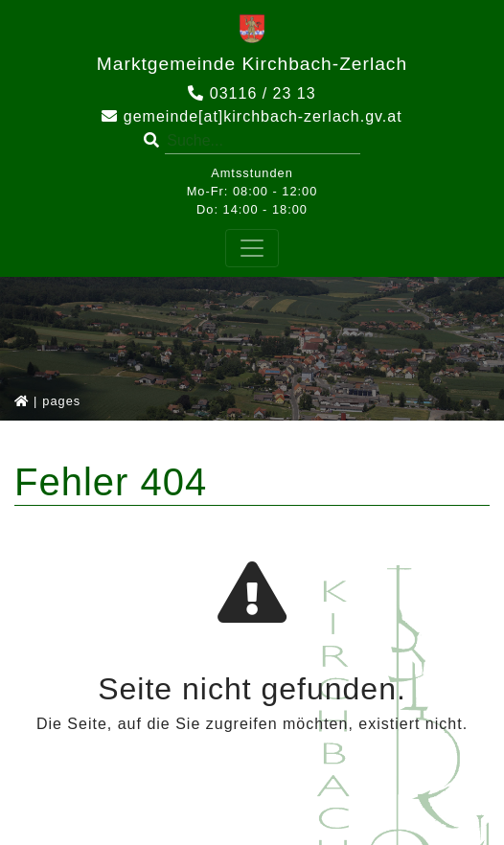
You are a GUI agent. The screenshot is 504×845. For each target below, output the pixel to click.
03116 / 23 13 (252, 93)
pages (61, 401)
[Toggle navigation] (252, 248)
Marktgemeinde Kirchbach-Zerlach (252, 64)
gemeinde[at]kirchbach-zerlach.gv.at (252, 116)
